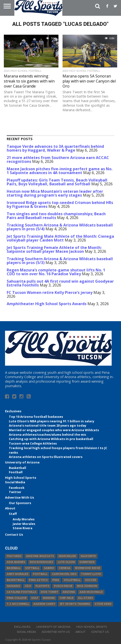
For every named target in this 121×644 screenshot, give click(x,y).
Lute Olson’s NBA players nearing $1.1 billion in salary (52, 421)
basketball (16, 580)
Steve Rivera (23, 528)
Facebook (17, 488)
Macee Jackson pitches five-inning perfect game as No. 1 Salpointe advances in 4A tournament (60, 171)
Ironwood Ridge (88, 568)
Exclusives (13, 411)
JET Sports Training (75, 604)
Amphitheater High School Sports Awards (47, 304)
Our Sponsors (20, 503)
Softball (32, 568)
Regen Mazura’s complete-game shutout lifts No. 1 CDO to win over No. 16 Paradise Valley (56, 272)
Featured (14, 556)
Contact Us (14, 534)
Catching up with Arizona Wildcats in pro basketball (51, 439)
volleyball (72, 580)
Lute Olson (66, 562)
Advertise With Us (20, 497)
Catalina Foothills (21, 592)
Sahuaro (13, 586)
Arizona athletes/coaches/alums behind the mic (48, 435)
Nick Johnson (87, 586)
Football (16, 472)
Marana (49, 598)
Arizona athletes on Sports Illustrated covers (46, 457)
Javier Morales (24, 524)
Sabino (49, 568)
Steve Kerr (103, 604)
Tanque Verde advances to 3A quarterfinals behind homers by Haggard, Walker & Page (55, 148)
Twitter (15, 492)
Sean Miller (67, 556)
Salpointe (88, 556)
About (10, 508)
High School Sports (21, 478)
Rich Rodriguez (41, 562)
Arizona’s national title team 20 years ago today (48, 425)
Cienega (65, 568)
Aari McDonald (91, 592)
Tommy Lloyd (91, 574)
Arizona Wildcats (40, 556)
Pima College (17, 598)
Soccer (91, 580)
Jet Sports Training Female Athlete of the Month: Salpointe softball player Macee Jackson (54, 249)
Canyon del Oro (64, 574)
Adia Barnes (16, 562)
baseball (14, 568)
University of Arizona (22, 462)
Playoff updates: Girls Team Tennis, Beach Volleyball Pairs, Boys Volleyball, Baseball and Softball (57, 182)
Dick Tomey (49, 592)
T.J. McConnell (18, 604)
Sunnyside (87, 562)
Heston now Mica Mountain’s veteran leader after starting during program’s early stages (55, 193)
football (40, 574)
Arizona (69, 592)
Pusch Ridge (63, 586)
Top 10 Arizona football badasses (36, 417)
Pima (56, 580)
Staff (13, 514)
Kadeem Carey (44, 604)
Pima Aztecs (38, 580)
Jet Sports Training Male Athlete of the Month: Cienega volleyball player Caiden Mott (60, 238)
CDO (28, 586)
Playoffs (42, 586)
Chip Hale (66, 598)
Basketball (17, 468)
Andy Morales (24, 519)
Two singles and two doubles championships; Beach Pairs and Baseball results (56, 216)
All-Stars (86, 598)
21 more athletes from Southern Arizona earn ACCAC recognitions (58, 160)
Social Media (15, 482)
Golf (35, 598)
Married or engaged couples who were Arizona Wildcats (54, 430)
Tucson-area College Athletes (33, 443)
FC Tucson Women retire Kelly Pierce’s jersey (50, 292)
